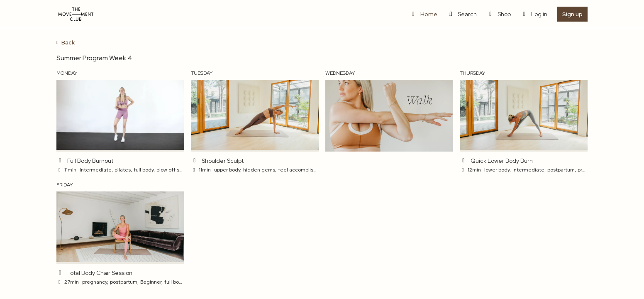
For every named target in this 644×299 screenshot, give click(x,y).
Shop (499, 14)
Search (462, 14)
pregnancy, (95, 282)
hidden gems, (260, 170)
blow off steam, (175, 170)
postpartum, (562, 170)
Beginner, (151, 282)
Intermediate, (96, 170)
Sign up (572, 14)
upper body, (228, 170)
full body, (144, 170)
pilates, (123, 170)
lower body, (498, 170)
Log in (534, 14)
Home (423, 14)
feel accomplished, (301, 170)
